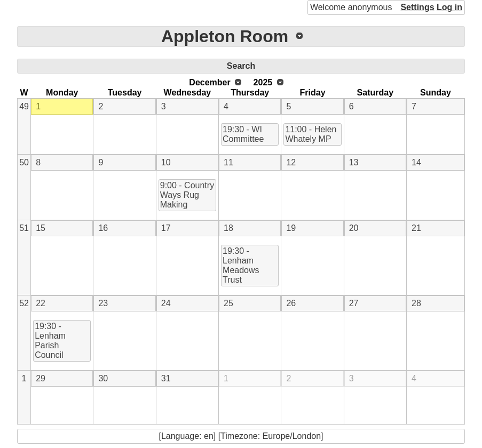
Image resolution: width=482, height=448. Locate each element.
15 (41, 228)
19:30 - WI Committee (243, 134)
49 (24, 106)
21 (416, 228)
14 (416, 162)
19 (291, 228)
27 (354, 303)
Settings (417, 7)
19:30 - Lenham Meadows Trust (241, 265)
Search (241, 66)
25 (228, 303)
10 (166, 162)
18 (228, 228)
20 (354, 228)
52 (24, 303)
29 (41, 378)
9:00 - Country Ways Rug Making (187, 195)
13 (354, 162)
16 (103, 228)
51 (24, 228)
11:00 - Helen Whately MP (311, 134)
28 (416, 303)
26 (291, 303)
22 (41, 303)
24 (166, 303)
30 (103, 378)
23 (103, 303)
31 (166, 378)
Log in (449, 7)
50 (24, 162)
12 (291, 162)
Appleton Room (225, 36)
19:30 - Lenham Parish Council (50, 341)
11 (228, 162)
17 (166, 228)
